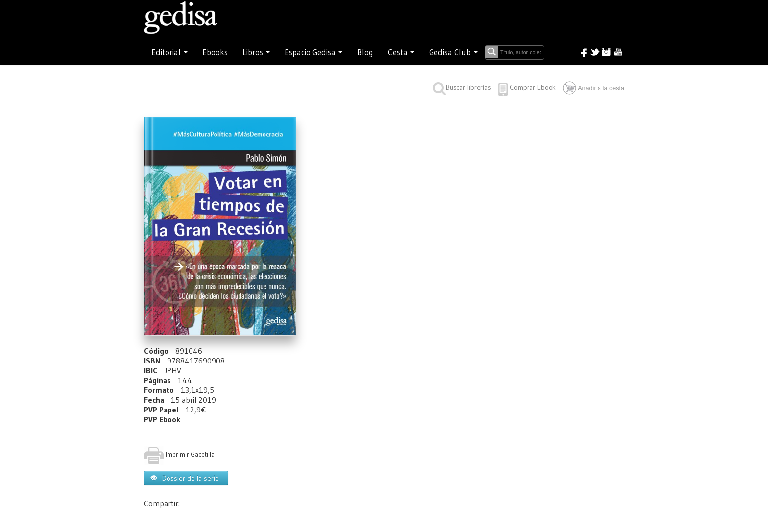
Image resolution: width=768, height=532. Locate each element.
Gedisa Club (453, 52)
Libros (256, 52)
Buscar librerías (462, 87)
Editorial (169, 52)
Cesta (401, 52)
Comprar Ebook (533, 87)
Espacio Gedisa (313, 52)
